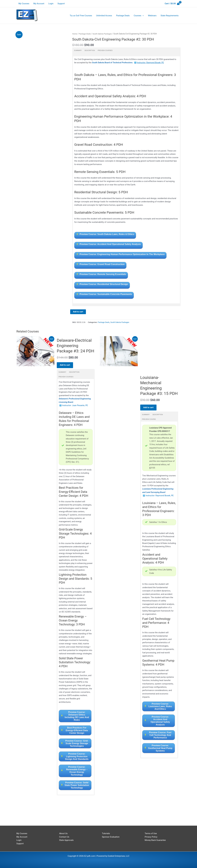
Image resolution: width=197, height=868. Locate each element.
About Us (63, 833)
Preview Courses (105, 50)
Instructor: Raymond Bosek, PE (151, 63)
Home (75, 34)
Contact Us (64, 837)
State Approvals (66, 840)
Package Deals (85, 34)
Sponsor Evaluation (111, 837)
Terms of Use (151, 833)
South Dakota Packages (103, 34)
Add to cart (78, 312)
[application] (142, 16)
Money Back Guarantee (155, 840)
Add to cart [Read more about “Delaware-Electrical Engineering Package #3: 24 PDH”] (66, 365)
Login (51, 4)
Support (61, 4)
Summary (78, 50)
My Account (39, 4)
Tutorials (106, 833)
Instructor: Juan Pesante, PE (75, 406)
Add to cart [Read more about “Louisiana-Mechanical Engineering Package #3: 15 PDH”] (149, 409)
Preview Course (149, 422)
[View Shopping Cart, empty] (172, 4)
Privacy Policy (151, 837)
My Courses (24, 4)
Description (90, 50)
